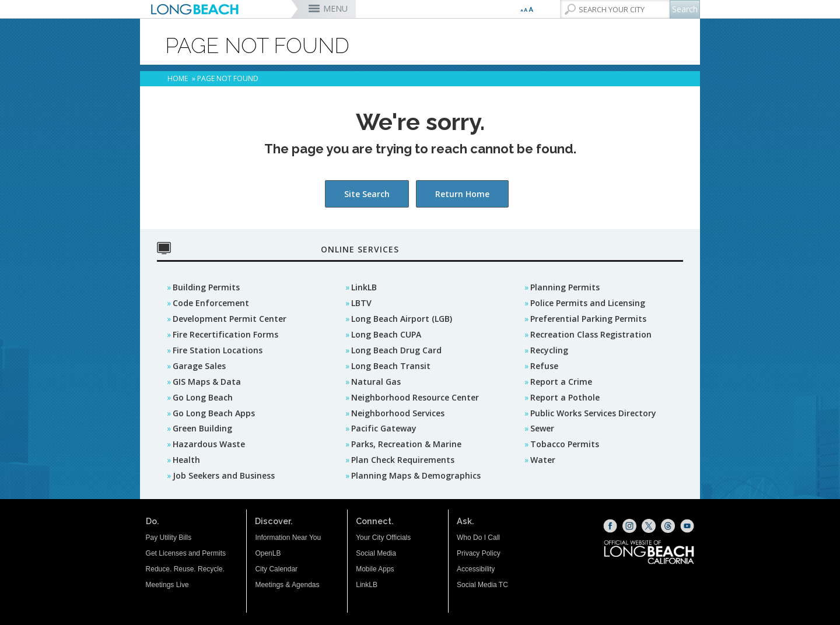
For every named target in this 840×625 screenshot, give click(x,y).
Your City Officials (383, 538)
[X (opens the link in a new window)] (649, 526)
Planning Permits (565, 287)
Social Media (376, 553)
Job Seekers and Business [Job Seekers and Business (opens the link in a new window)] (224, 475)
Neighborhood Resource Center (415, 397)
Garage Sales (199, 366)
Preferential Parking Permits (588, 319)
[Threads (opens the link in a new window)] (668, 526)
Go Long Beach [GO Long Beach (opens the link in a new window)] (203, 397)
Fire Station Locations (218, 350)
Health (186, 460)
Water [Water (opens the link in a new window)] (543, 460)
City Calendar (276, 569)
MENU (335, 8)
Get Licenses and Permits (186, 553)
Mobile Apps (375, 569)
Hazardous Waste (209, 444)
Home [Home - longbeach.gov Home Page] (178, 78)
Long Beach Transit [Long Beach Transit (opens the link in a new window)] (391, 366)
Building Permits (206, 287)
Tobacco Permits (565, 444)
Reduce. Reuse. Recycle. (185, 569)
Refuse (544, 366)
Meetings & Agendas (287, 585)
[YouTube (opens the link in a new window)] (687, 526)
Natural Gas (376, 382)
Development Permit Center (230, 319)
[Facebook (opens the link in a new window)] (610, 526)
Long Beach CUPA (386, 334)
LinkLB (364, 287)
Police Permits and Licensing (588, 303)
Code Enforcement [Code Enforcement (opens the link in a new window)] (211, 303)
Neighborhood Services (398, 413)
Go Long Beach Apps (214, 413)
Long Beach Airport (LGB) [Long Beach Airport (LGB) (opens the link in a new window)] (402, 319)
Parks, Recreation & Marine (406, 444)
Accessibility (476, 569)
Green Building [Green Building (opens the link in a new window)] (202, 428)
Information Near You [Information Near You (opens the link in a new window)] (288, 538)
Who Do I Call (478, 538)
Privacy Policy (479, 553)
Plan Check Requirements (403, 460)
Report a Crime (561, 382)
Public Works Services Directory (593, 413)
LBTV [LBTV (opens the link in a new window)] (361, 303)
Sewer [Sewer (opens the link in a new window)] (542, 428)
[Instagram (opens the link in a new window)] (629, 526)
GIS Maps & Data (207, 382)
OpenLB (268, 553)
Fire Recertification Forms (225, 334)
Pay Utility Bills (169, 538)
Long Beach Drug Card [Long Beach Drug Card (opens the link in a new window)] (396, 350)
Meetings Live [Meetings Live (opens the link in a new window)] (167, 585)
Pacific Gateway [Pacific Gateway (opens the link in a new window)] (384, 428)
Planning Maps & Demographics (416, 475)
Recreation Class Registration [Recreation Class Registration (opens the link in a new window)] (591, 334)
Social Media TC (482, 585)
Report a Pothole (565, 397)
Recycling (549, 350)
